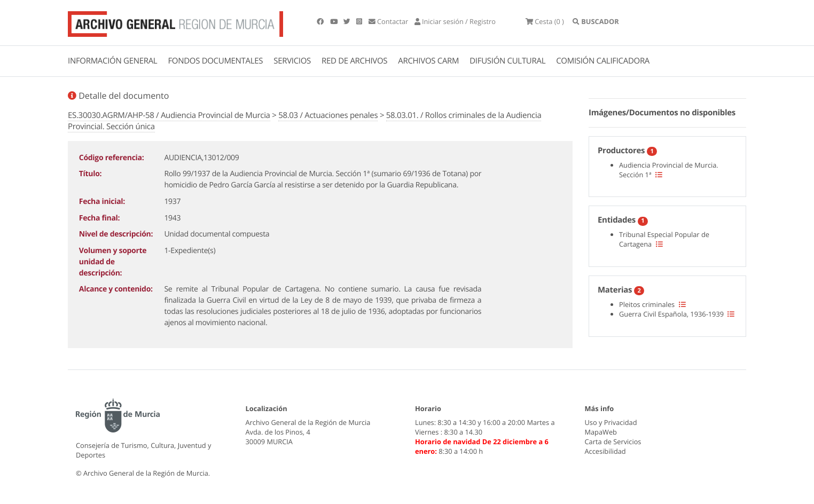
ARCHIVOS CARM (428, 61)
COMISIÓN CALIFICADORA (603, 61)
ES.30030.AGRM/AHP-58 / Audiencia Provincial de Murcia (169, 115)
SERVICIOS (292, 61)
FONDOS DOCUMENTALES (215, 61)
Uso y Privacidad (611, 422)
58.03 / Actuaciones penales (328, 115)
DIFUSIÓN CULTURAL (507, 61)
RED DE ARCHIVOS (354, 61)
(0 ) (545, 21)
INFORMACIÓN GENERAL (112, 61)
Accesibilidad (605, 451)
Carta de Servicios (613, 442)
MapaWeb (601, 432)
